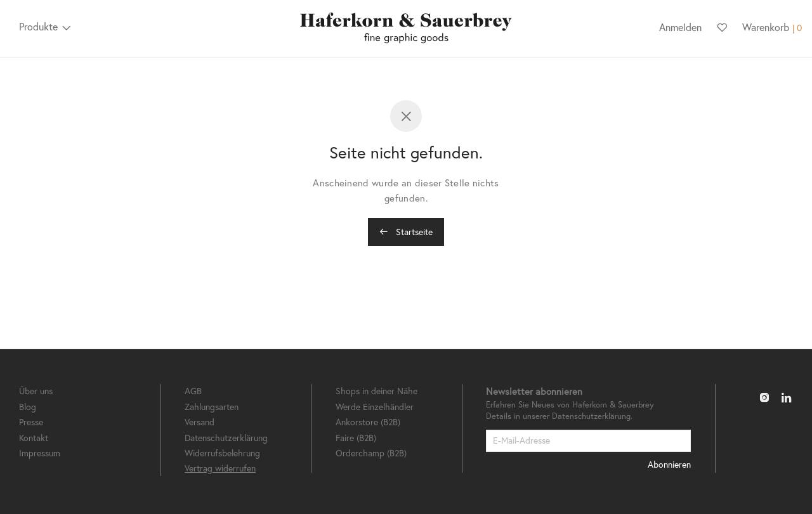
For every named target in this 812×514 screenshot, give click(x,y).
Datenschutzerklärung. (592, 416)
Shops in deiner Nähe (377, 391)
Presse (31, 422)
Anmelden (680, 27)
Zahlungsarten (212, 407)
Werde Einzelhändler (375, 407)
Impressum (40, 453)
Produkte (38, 26)
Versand (200, 422)
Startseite (406, 232)
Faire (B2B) (356, 438)
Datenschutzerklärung (226, 438)
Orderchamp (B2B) (371, 453)
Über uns (36, 391)
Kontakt (34, 438)
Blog (28, 407)
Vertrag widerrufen (220, 468)
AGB (193, 391)
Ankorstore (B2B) (368, 422)
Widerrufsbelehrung (222, 453)
